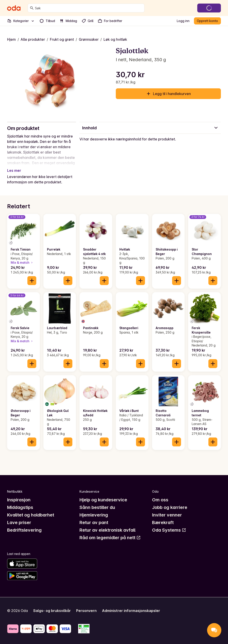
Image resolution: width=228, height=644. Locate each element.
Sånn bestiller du (97, 507)
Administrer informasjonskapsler (131, 611)
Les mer (14, 170)
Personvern (86, 611)
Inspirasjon (19, 500)
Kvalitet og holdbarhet (31, 515)
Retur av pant (94, 522)
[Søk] (32, 8)
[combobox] (89, 8)
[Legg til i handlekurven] (32, 281)
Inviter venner (167, 515)
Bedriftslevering (24, 530)
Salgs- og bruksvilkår (52, 611)
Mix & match (22, 262)
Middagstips (20, 507)
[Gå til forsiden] (14, 8)
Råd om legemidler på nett (110, 538)
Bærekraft (163, 522)
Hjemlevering (94, 515)
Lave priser (19, 522)
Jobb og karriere (170, 507)
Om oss (160, 500)
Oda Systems (169, 530)
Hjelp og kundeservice (103, 500)
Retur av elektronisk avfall (107, 530)
